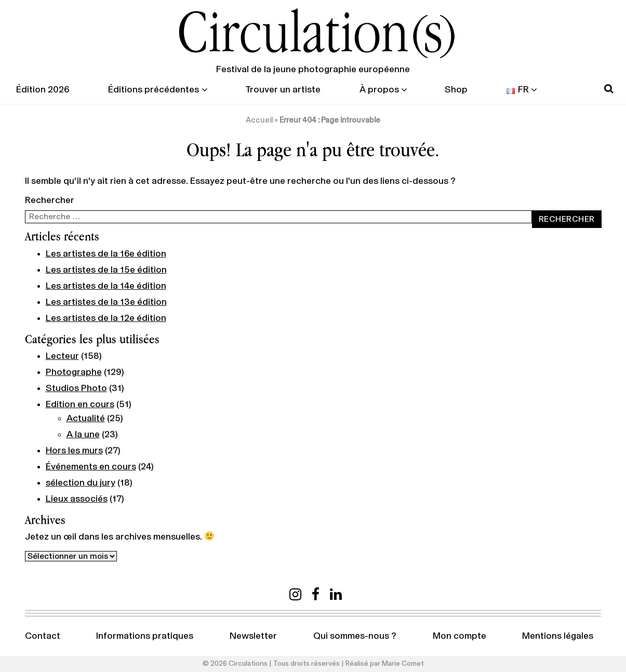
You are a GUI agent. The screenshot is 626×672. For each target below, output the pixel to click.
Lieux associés (77, 499)
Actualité (86, 419)
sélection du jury (81, 483)
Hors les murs (74, 451)
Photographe (74, 372)
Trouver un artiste (283, 90)
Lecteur (62, 356)
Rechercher (50, 200)
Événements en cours (91, 467)
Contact (43, 636)
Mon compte (459, 636)
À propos (379, 90)
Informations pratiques (145, 636)
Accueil (259, 120)
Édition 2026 (43, 90)
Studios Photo (76, 388)
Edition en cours (80, 405)
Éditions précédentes (154, 90)
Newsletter (253, 636)
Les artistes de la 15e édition (106, 270)
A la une (83, 435)
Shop (456, 90)
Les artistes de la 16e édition (106, 254)
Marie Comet (403, 664)
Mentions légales (558, 636)
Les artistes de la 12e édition (106, 318)
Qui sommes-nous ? (355, 636)
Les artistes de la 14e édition (106, 286)
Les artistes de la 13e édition (106, 302)
